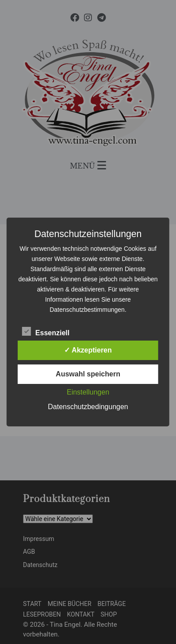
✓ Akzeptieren (88, 350)
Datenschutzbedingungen (88, 407)
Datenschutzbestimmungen (87, 310)
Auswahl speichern (88, 374)
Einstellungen (88, 392)
